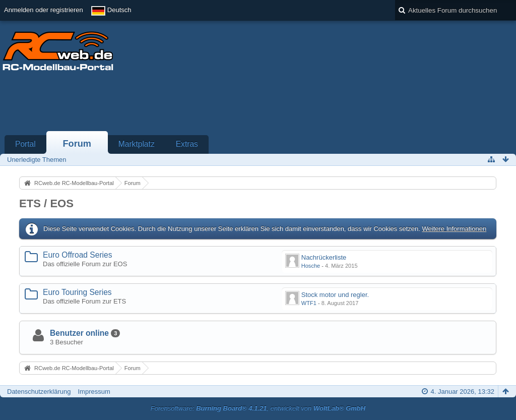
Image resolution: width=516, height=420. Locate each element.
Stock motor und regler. (335, 295)
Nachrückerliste (324, 257)
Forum (77, 144)
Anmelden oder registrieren (44, 10)
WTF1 (309, 303)
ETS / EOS (46, 203)
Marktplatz (137, 144)
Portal (25, 144)
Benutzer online (79, 333)
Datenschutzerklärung (39, 392)
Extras (187, 144)
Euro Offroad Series (78, 255)
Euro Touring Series (77, 292)
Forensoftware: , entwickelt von (258, 408)
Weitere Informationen (454, 229)
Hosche (311, 266)
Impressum (94, 392)
